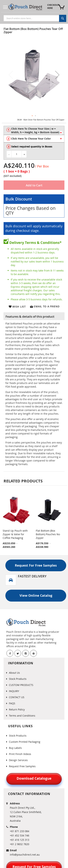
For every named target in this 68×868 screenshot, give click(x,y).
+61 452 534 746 (20, 835)
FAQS (12, 703)
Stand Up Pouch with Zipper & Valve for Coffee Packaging (15, 534)
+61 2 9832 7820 (20, 844)
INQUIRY (14, 691)
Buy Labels (15, 748)
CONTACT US (17, 697)
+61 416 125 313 (20, 840)
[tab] (34, 316)
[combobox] (35, 18)
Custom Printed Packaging (25, 742)
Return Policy (17, 709)
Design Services (18, 760)
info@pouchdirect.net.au (25, 855)
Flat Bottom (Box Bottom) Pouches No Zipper (48, 534)
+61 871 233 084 (20, 831)
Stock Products (18, 679)
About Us (14, 673)
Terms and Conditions (22, 716)
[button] (57, 75)
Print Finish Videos (20, 754)
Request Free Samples (22, 766)
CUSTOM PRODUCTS (21, 685)
